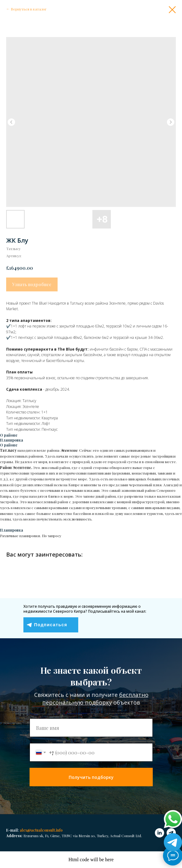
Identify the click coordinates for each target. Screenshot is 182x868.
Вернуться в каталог (29, 9)
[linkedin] (160, 833)
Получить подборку (91, 777)
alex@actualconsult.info (41, 830)
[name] (91, 728)
